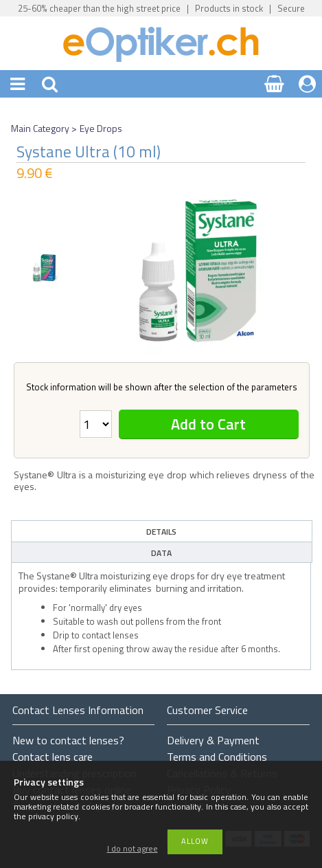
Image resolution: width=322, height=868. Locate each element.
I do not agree (133, 849)
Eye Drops (101, 128)
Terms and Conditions (217, 757)
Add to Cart (208, 424)
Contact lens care (53, 757)
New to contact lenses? (68, 740)
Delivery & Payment (213, 740)
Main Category (40, 128)
